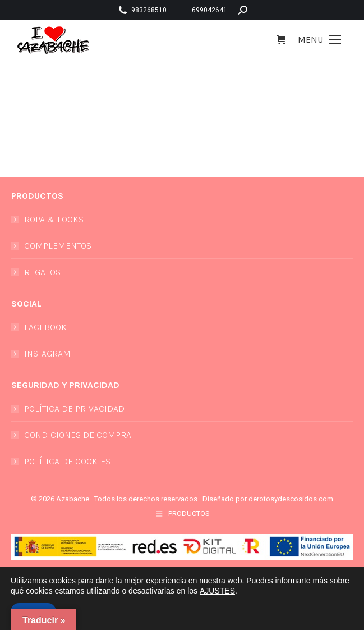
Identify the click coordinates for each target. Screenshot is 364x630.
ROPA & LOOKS (54, 219)
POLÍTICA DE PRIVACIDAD (74, 408)
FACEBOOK (45, 327)
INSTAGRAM (47, 353)
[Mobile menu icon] (319, 40)
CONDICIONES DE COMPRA (78, 435)
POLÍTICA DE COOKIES (67, 461)
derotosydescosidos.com (291, 499)
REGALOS (42, 272)
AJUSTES (217, 591)
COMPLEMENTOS (58, 246)
